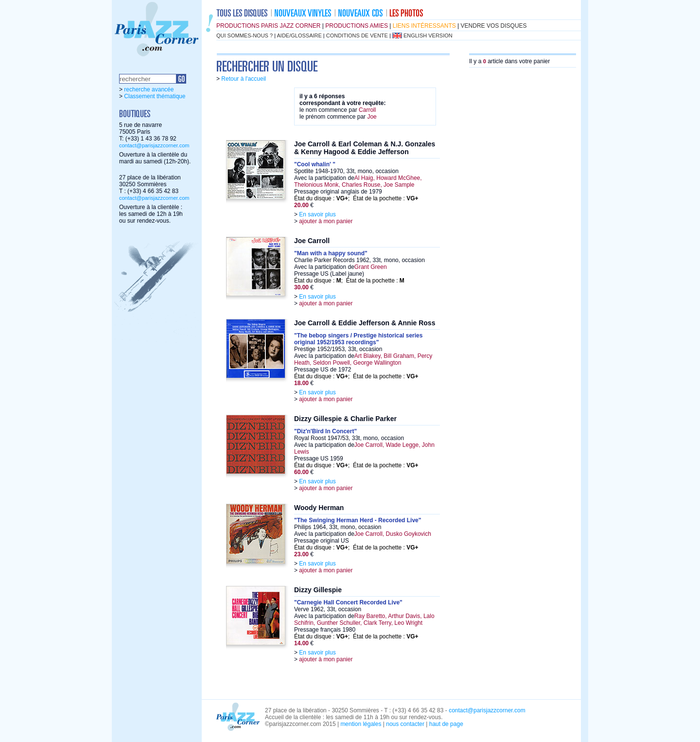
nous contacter (405, 724)
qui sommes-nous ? (245, 35)
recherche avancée (149, 89)
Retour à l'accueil (244, 79)
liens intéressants (424, 26)
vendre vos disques (494, 26)
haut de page (446, 724)
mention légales (361, 724)
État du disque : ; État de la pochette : (356, 198)
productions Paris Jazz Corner (268, 26)
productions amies (357, 26)
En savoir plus (317, 214)
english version (428, 35)
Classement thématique (155, 96)
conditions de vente (357, 35)
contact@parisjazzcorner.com (154, 145)
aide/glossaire (299, 35)
